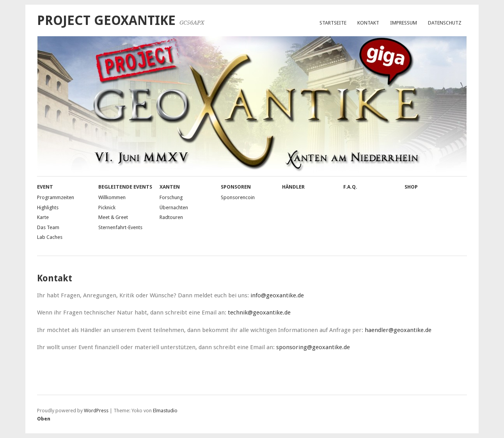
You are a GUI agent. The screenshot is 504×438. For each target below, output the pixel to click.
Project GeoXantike (106, 20)
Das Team (48, 227)
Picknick (107, 208)
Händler (293, 187)
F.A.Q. (350, 187)
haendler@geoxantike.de (398, 330)
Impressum (404, 23)
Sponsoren (236, 187)
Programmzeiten (56, 197)
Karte (43, 217)
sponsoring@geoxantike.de (313, 347)
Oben (44, 419)
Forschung (171, 197)
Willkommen (112, 197)
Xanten (170, 187)
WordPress (96, 411)
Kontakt (368, 23)
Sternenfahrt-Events (120, 227)
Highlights (48, 208)
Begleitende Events (125, 187)
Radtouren (171, 217)
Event (45, 187)
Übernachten (174, 208)
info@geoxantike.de (277, 295)
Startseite (333, 23)
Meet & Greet (113, 217)
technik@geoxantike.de (259, 313)
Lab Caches (50, 237)
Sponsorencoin (238, 197)
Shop (411, 187)
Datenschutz (445, 23)
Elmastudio (165, 411)
